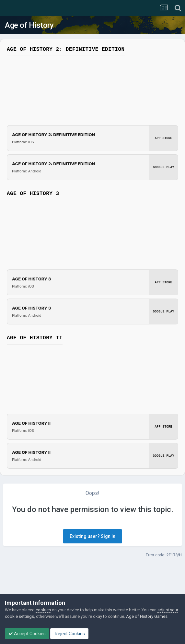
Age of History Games (147, 616)
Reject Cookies (69, 634)
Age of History (29, 25)
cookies (43, 610)
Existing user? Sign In (92, 536)
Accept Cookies (27, 634)
